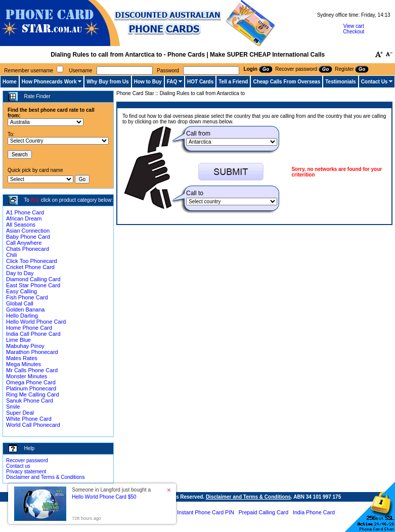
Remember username (29, 71)
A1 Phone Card (25, 212)
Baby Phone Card (28, 237)
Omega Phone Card (31, 382)
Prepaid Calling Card (264, 512)
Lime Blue (18, 340)
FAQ (172, 82)
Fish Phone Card (27, 297)
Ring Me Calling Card (33, 394)
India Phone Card (314, 512)
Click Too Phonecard (32, 261)
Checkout (354, 32)
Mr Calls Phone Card (32, 370)
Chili (11, 255)
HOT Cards (200, 82)
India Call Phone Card (33, 334)
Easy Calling (21, 291)
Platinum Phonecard (31, 388)
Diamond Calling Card (33, 279)
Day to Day (20, 273)
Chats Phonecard (28, 249)
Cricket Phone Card (30, 267)
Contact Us (375, 82)
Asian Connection (28, 231)
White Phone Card (29, 419)
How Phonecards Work (49, 82)
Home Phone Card (29, 328)
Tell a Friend (233, 82)
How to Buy (148, 82)
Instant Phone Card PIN (206, 512)
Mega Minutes (24, 364)
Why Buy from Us (107, 82)
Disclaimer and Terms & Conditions (45, 477)
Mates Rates (22, 358)
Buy (35, 200)
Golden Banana (25, 309)
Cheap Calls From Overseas (287, 82)
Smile (13, 407)
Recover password (27, 460)
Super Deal (20, 413)
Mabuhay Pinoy (25, 346)
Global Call (20, 303)
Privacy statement (26, 472)
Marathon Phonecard (32, 352)
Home (10, 82)
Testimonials (340, 82)
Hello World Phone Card (36, 322)
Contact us (18, 466)
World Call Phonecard (33, 425)
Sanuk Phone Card (30, 401)
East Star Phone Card (33, 285)
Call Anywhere (24, 243)
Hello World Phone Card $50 (104, 497)
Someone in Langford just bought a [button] (111, 493)
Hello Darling (22, 316)
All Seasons (21, 225)
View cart (354, 26)
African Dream (24, 218)
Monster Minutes (27, 376)
